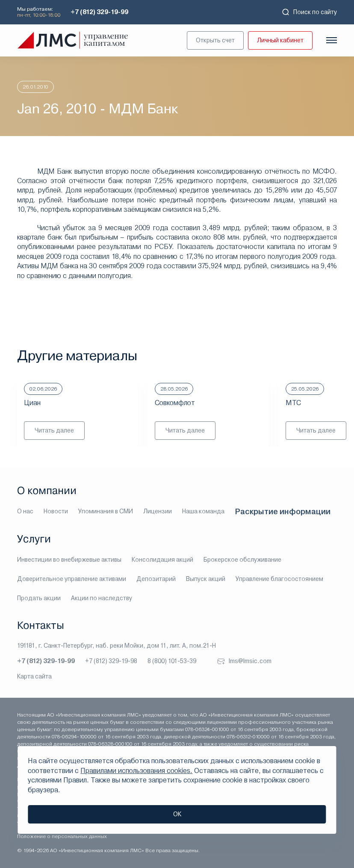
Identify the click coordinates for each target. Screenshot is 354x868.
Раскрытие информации (283, 511)
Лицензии (158, 511)
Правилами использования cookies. (136, 771)
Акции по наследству (102, 598)
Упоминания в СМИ (106, 511)
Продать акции (39, 598)
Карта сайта (34, 676)
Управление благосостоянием (279, 579)
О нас (25, 511)
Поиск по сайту (309, 12)
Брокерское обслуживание (242, 560)
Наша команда (203, 511)
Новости (56, 511)
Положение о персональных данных (62, 836)
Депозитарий (156, 579)
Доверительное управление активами (72, 579)
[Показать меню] (332, 40)
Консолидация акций (162, 560)
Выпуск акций (206, 579)
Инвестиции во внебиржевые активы (69, 560)
